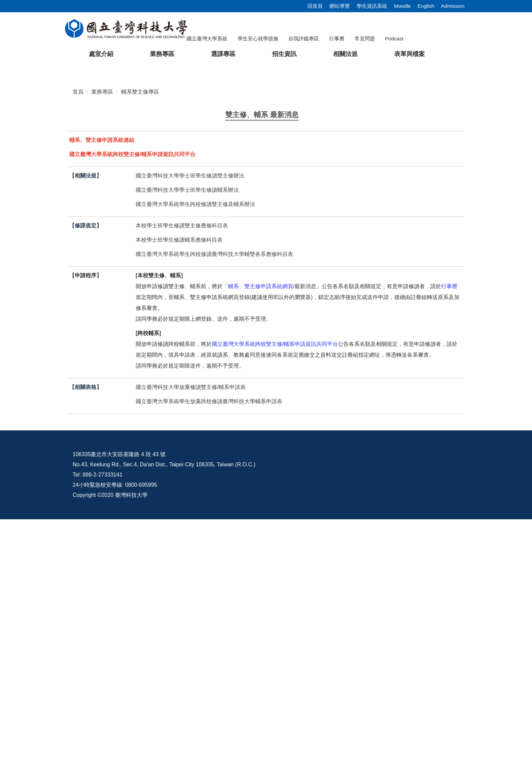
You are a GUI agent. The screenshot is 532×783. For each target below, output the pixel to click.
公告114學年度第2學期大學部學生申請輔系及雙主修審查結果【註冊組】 (217, 308)
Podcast (394, 39)
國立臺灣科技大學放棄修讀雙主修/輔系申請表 (191, 651)
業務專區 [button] (162, 54)
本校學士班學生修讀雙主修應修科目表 (182, 489)
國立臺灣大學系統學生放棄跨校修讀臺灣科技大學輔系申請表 (209, 665)
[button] (16, 146)
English (426, 6)
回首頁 (315, 6)
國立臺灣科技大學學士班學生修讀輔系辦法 (187, 454)
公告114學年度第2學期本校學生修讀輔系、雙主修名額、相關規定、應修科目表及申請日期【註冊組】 (253, 321)
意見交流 (370, 718)
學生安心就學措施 (258, 39)
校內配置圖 (425, 718)
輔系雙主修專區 (140, 254)
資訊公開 (317, 718)
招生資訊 (284, 54)
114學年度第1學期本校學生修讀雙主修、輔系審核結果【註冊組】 (209, 335)
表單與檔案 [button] (410, 54)
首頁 (78, 254)
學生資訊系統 (372, 6)
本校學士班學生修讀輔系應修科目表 (179, 504)
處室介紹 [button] (101, 54)
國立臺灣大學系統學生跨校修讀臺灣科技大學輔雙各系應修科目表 (214, 518)
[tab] (410, 222)
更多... (266, 380)
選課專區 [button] (223, 54)
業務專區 (102, 254)
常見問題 (365, 39)
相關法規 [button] (345, 54)
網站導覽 (340, 6)
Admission (453, 6)
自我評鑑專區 (304, 39)
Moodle (402, 6)
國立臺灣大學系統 (207, 39)
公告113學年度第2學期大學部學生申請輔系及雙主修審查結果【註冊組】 (217, 362)
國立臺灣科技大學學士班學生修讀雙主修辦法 (190, 439)
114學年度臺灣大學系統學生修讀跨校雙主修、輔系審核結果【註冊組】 (216, 348)
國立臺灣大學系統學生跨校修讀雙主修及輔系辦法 (195, 468)
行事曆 (337, 39)
